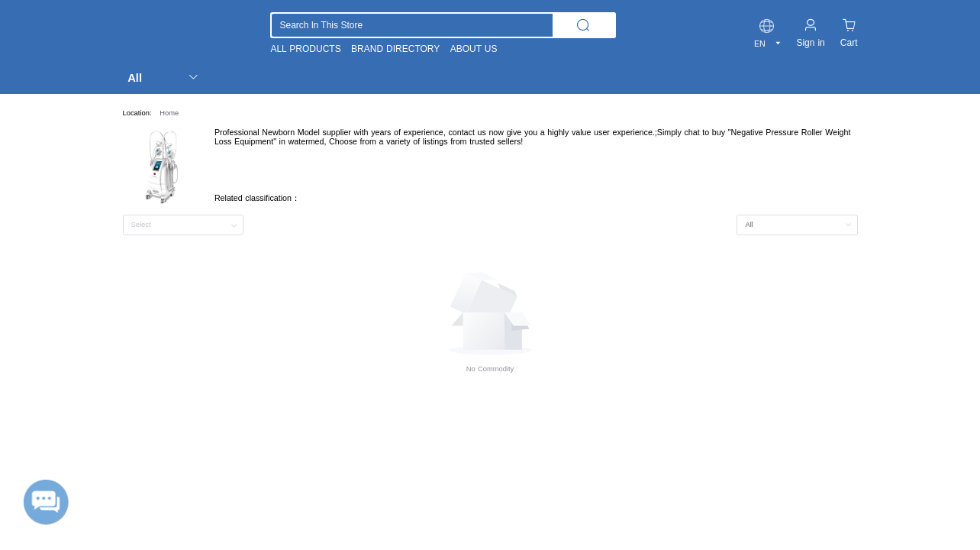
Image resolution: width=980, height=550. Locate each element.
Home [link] (169, 113)
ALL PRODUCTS (305, 49)
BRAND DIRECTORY (395, 49)
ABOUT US (474, 49)
